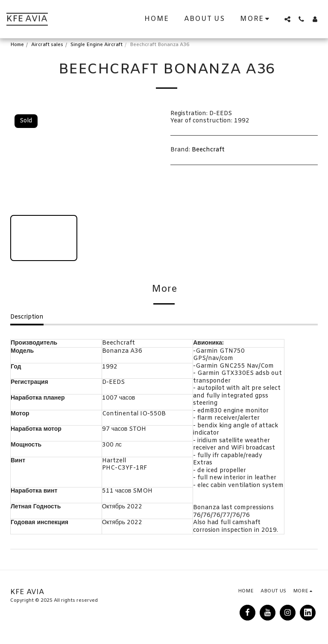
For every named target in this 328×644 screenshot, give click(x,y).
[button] (287, 19)
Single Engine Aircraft (97, 45)
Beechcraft (208, 150)
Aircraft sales (47, 45)
